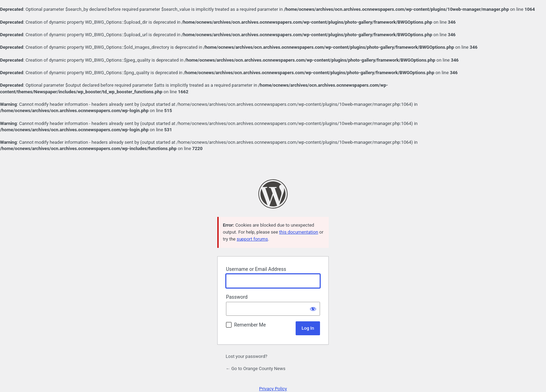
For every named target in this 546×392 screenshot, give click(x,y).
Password (237, 297)
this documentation (299, 232)
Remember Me (250, 325)
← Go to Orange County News (256, 369)
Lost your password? (247, 356)
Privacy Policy (273, 389)
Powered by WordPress (273, 194)
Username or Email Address (256, 269)
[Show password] (313, 309)
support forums (252, 239)
